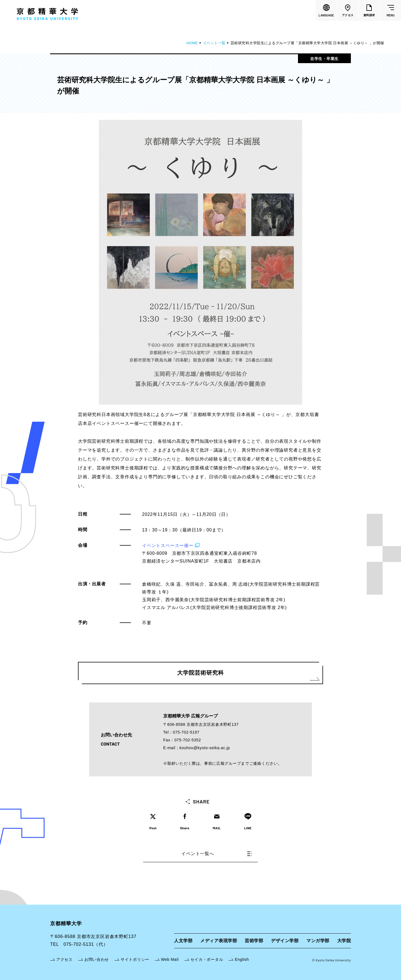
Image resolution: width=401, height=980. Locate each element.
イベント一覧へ (216, 854)
